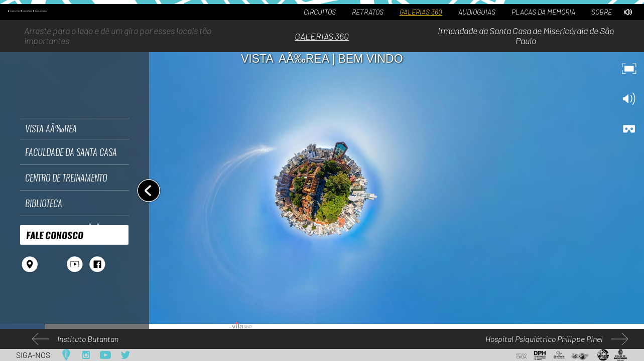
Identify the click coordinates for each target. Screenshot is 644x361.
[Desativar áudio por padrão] (628, 12)
